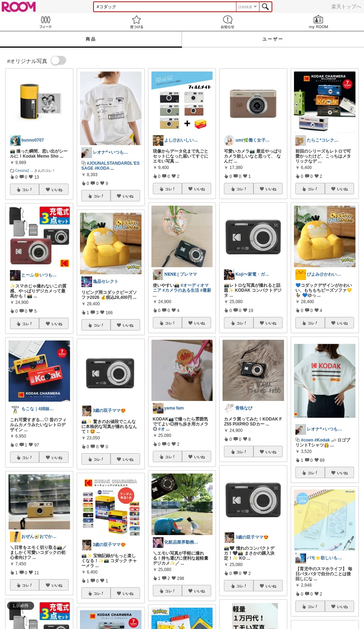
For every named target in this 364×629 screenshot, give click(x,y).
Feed (45, 22)
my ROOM (318, 22)
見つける (136, 22)
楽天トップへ (346, 6)
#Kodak (322, 440)
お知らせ (227, 22)
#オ (162, 429)
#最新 (206, 290)
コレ (27, 190)
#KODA (102, 168)
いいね (57, 190)
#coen (307, 440)
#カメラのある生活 (181, 290)
